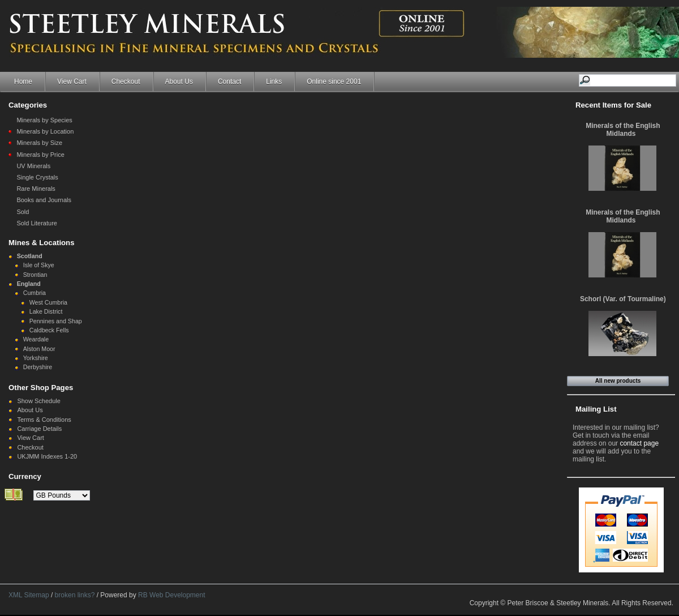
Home (23, 82)
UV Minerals (33, 166)
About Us (179, 82)
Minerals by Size (39, 143)
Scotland (30, 256)
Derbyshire (38, 367)
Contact (229, 82)
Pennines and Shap (56, 321)
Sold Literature (37, 223)
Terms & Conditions (44, 420)
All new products (618, 381)
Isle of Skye (39, 265)
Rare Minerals (36, 189)
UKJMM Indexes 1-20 (47, 456)
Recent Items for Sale (613, 105)
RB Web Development (172, 595)
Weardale (36, 339)
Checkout (126, 82)
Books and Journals (44, 200)
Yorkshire (36, 358)
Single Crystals (37, 177)
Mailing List (596, 409)
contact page (639, 443)
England (29, 284)
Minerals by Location (45, 131)
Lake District (46, 311)
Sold (23, 212)
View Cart (72, 82)
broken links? (75, 595)
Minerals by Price (40, 155)
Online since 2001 (334, 82)
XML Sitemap (29, 595)
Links (274, 82)
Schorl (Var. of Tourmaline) (623, 299)
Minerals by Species (44, 120)
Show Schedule (38, 401)
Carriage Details (39, 429)
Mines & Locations (42, 243)
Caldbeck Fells (49, 330)
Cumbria (35, 293)
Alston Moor (39, 349)
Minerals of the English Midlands (623, 130)
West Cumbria (48, 302)
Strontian (35, 275)
